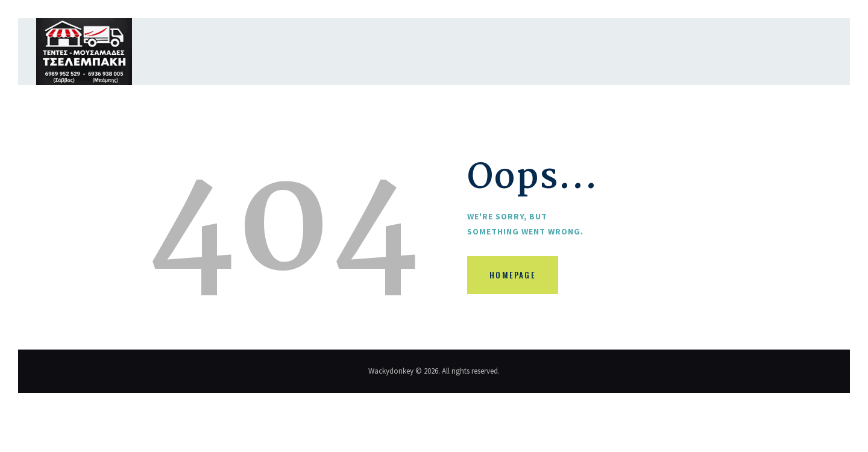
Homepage (517, 278)
